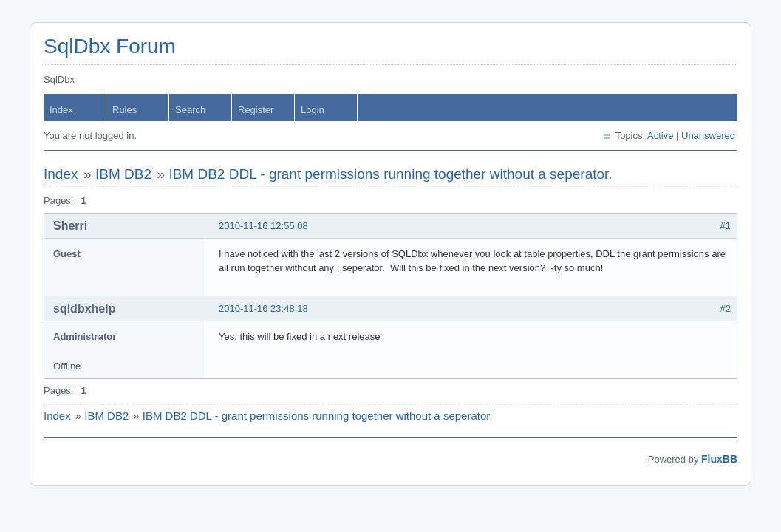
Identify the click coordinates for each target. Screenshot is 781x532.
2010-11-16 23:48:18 (263, 308)
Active (660, 136)
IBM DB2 (123, 174)
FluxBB (719, 459)
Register (256, 110)
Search (190, 110)
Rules (125, 110)
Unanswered (708, 136)
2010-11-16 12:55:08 (263, 226)
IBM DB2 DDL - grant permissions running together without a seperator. (390, 174)
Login (313, 110)
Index (61, 110)
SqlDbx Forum (110, 46)
